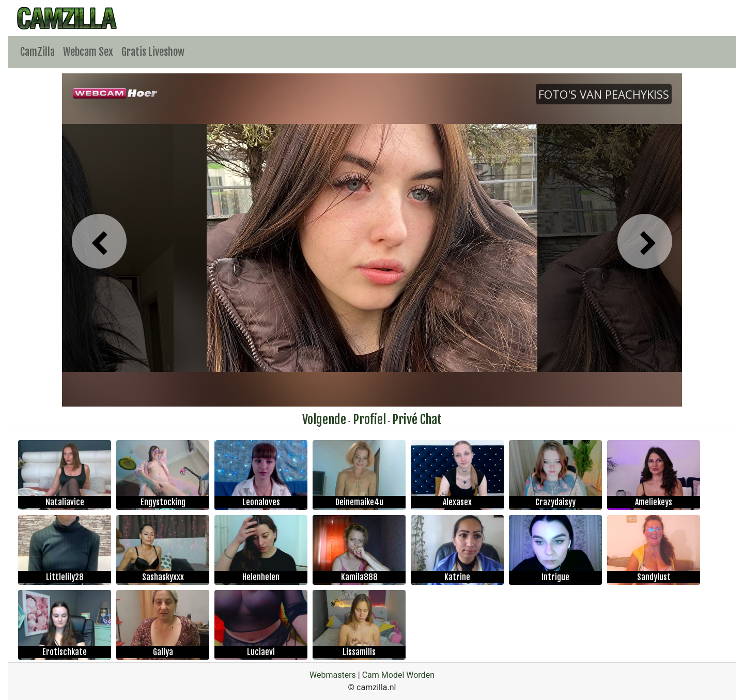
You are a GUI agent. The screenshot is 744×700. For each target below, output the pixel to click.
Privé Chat (417, 419)
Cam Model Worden (398, 675)
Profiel (369, 419)
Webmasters (333, 675)
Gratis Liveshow (153, 52)
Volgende (324, 419)
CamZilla (37, 52)
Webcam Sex (88, 52)
